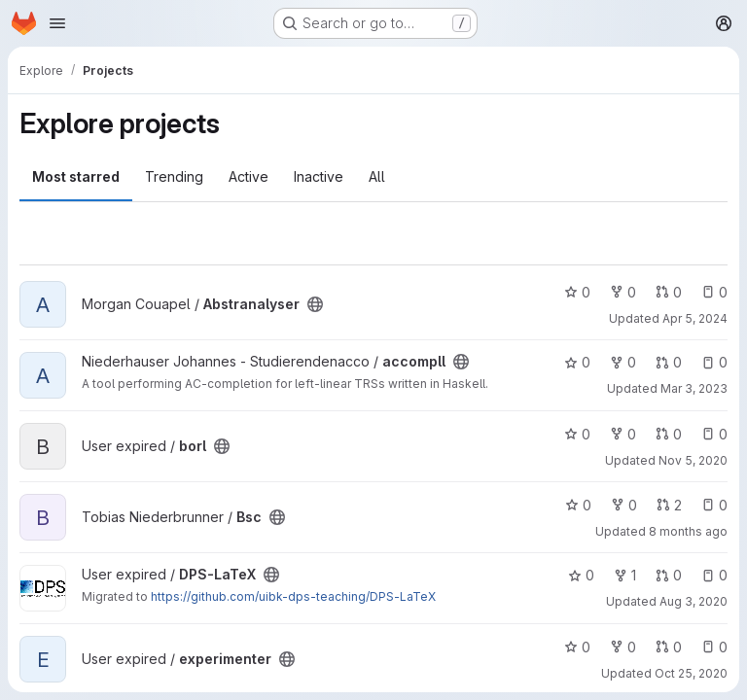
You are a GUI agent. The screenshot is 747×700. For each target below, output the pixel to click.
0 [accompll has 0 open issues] (714, 362)
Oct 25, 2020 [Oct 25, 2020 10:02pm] (691, 673)
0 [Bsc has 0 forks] (624, 505)
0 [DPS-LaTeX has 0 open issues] (714, 575)
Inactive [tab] (319, 176)
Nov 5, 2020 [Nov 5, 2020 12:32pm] (693, 460)
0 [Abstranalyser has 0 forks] (623, 292)
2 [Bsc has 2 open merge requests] (669, 505)
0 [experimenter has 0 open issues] (714, 647)
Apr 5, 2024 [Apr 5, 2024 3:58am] (695, 318)
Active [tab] (249, 176)
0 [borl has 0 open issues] (714, 434)
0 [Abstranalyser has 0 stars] (577, 292)
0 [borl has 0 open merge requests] (669, 434)
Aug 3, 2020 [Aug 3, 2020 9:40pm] (694, 601)
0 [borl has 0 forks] (623, 434)
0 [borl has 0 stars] (577, 434)
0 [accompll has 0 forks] (623, 362)
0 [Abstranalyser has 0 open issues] (714, 292)
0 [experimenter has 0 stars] (577, 647)
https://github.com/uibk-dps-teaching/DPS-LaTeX (293, 596)
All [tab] (377, 176)
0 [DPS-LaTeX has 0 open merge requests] (669, 575)
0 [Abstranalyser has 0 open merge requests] (669, 292)
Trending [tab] (174, 176)
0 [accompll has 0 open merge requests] (669, 362)
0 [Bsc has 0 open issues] (714, 505)
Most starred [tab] (76, 176)
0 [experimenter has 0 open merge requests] (669, 647)
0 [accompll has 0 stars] (577, 362)
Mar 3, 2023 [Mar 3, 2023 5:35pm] (694, 388)
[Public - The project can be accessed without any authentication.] (315, 304)
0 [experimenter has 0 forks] (623, 647)
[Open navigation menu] (57, 23)
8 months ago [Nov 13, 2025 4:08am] (688, 531)
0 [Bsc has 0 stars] (578, 505)
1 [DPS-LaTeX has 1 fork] (625, 575)
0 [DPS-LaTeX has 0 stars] (581, 575)
